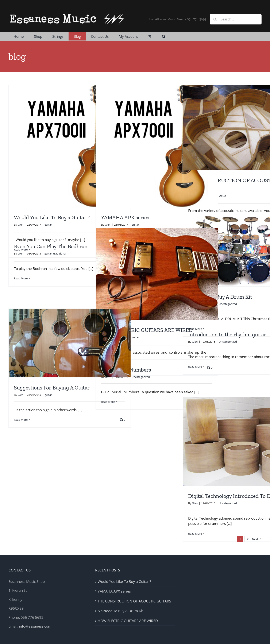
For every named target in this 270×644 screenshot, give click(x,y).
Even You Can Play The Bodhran (51, 246)
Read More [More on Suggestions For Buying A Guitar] (21, 420)
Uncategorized (228, 304)
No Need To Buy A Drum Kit (120, 611)
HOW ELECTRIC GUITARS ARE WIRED (147, 330)
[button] (164, 36)
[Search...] (236, 19)
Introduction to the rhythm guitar (227, 335)
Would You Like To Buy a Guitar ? (52, 218)
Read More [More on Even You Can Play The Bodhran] (21, 278)
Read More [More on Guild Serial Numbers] (108, 402)
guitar (48, 225)
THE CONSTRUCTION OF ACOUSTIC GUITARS (134, 601)
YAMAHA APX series (125, 218)
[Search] (215, 19)
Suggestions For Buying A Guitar (52, 388)
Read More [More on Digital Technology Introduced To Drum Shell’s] (195, 534)
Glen (21, 225)
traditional (60, 253)
